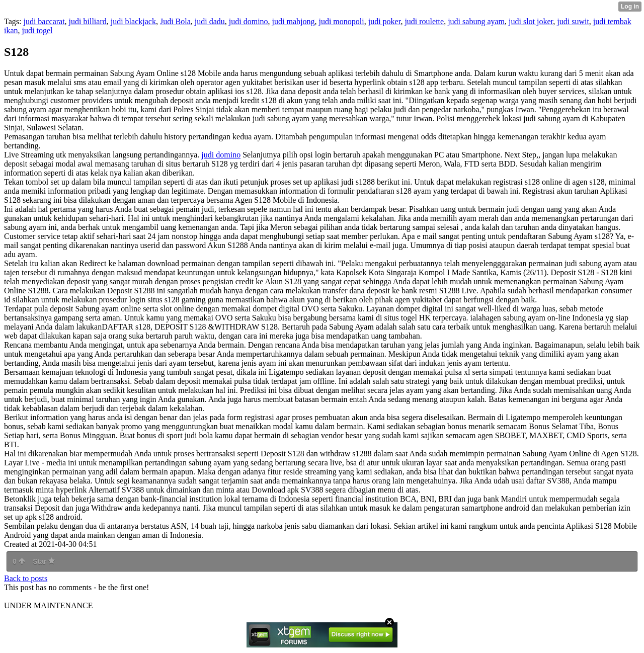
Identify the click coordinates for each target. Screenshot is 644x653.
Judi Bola (175, 21)
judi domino (249, 21)
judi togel (37, 30)
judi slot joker (531, 21)
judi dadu (210, 21)
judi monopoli (341, 21)
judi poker (385, 21)
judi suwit (573, 21)
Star (44, 561)
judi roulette (424, 21)
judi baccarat (44, 21)
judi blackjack (133, 21)
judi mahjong (294, 21)
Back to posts (26, 578)
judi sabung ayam (476, 21)
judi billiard (88, 21)
